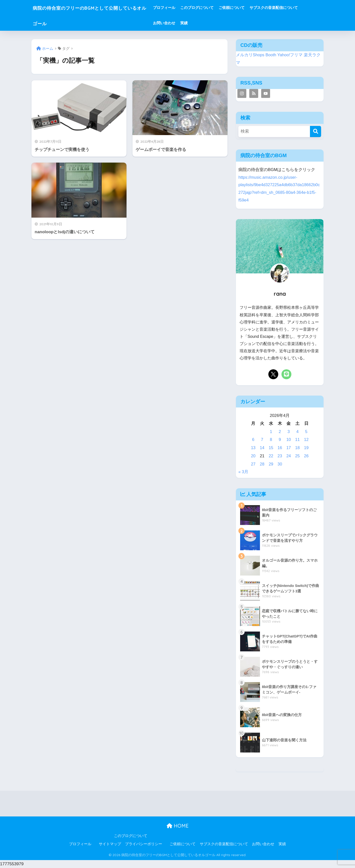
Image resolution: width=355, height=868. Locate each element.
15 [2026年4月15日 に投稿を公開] (271, 448)
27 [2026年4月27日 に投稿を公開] (253, 464)
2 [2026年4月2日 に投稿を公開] (280, 432)
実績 (203, 23)
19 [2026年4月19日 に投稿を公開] (306, 448)
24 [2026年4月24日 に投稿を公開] (289, 456)
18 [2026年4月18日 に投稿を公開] (297, 448)
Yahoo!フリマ (290, 55)
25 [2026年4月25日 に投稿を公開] (297, 456)
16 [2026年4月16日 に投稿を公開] (280, 448)
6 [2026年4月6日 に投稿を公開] (253, 440)
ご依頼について (250, 8)
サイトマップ (110, 844)
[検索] (316, 131)
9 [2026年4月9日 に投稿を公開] (280, 440)
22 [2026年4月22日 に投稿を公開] (271, 456)
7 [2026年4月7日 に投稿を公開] (262, 440)
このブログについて (216, 8)
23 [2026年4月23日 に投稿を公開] (280, 456)
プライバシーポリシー (144, 844)
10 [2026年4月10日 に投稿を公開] (289, 440)
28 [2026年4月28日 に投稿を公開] (262, 464)
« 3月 (243, 472)
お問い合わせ (183, 23)
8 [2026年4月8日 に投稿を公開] (271, 440)
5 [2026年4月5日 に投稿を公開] (306, 432)
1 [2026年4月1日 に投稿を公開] (271, 432)
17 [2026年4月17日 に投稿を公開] (289, 448)
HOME (178, 826)
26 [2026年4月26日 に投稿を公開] (306, 456)
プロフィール (183, 8)
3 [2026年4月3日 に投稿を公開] (289, 432)
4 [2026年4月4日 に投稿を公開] (297, 432)
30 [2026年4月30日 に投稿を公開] (280, 464)
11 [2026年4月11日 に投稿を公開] (297, 440)
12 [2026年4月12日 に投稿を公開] (306, 440)
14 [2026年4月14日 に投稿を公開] (262, 448)
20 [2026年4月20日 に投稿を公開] (253, 456)
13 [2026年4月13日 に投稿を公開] (253, 448)
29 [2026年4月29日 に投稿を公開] (271, 464)
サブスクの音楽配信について (292, 8)
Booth (271, 55)
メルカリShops (250, 55)
